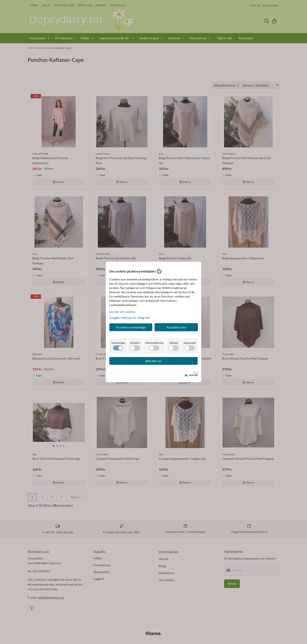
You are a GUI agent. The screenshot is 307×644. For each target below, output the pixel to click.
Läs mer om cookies (122, 312)
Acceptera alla (176, 327)
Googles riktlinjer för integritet (130, 318)
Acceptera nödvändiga (131, 327)
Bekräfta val (153, 361)
